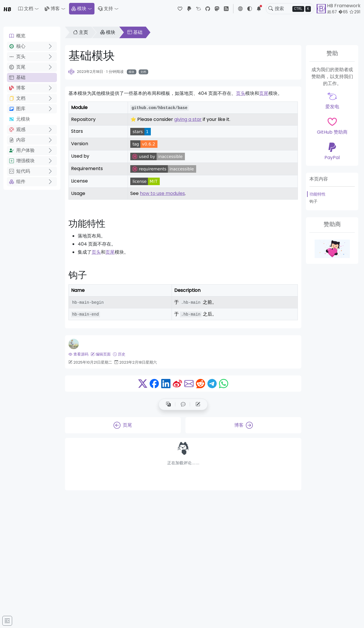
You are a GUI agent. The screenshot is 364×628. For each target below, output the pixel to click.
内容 (17, 140)
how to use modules (162, 193)
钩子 (313, 201)
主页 (81, 32)
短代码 (20, 171)
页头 (17, 57)
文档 (17, 98)
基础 (17, 77)
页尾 (17, 67)
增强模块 (22, 161)
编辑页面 (101, 354)
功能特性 (317, 194)
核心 (17, 46)
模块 (79, 9)
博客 (52, 9)
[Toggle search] (271, 9)
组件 (17, 182)
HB (7, 9)
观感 (17, 129)
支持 (105, 9)
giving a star (188, 119)
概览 (17, 36)
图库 (17, 109)
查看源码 (78, 354)
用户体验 (22, 150)
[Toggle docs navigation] (7, 621)
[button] (29, 9)
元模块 (20, 119)
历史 (119, 354)
